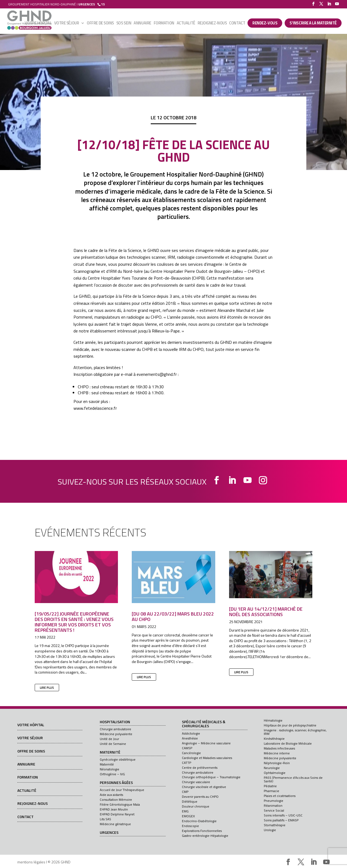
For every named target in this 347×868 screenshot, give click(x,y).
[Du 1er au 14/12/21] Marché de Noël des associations (266, 612)
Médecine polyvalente (116, 734)
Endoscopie (190, 826)
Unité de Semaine (113, 744)
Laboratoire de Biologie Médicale (288, 743)
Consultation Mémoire (116, 800)
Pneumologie (274, 801)
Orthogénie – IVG (112, 774)
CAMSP (187, 748)
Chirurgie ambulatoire (115, 729)
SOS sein (124, 24)
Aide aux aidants (111, 795)
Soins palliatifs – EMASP (281, 820)
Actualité (186, 24)
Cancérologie (191, 753)
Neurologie (272, 768)
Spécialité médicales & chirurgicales (204, 724)
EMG (185, 811)
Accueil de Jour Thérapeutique (122, 790)
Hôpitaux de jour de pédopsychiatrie (290, 725)
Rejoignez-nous (212, 24)
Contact (237, 24)
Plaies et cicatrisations (280, 796)
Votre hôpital (38, 24)
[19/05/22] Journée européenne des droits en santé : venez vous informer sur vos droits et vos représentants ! (74, 622)
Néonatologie (110, 769)
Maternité (110, 752)
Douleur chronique (196, 806)
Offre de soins (100, 24)
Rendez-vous (265, 23)
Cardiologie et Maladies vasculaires (207, 758)
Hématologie (273, 720)
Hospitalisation (115, 722)
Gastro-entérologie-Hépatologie (205, 836)
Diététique (190, 801)
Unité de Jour (109, 739)
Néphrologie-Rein (277, 763)
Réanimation (273, 805)
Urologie (270, 830)
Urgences (109, 833)
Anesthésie (190, 738)
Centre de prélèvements (200, 768)
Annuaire (142, 24)
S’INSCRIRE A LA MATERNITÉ (313, 23)
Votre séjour (67, 24)
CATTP (187, 763)
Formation (164, 24)
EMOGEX (188, 816)
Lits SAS (105, 819)
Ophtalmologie (275, 773)
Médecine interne (277, 753)
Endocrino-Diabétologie (199, 821)
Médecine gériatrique (115, 824)
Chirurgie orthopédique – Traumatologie (211, 777)
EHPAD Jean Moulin (114, 809)
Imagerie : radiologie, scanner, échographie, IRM (295, 732)
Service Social (274, 810)
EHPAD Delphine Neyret (117, 814)
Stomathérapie (275, 825)
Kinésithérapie (274, 739)
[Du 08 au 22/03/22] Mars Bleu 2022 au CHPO (173, 616)
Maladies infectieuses (279, 748)
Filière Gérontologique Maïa (120, 804)
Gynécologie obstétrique (118, 759)
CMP (185, 792)
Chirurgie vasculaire (196, 782)
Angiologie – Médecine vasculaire (206, 743)
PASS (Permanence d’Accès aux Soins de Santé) (293, 779)
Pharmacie (272, 791)
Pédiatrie (270, 786)
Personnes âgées (116, 783)
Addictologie (191, 733)
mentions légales (31, 862)
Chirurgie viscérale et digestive (204, 787)
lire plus (47, 688)
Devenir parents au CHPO (200, 797)
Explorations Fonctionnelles (202, 831)
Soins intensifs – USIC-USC (283, 815)
